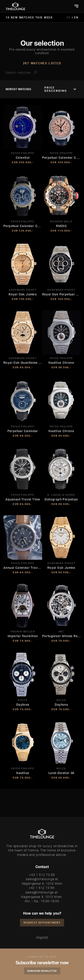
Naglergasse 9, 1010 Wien (42, 883)
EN (76, 17)
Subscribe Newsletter (42, 971)
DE (69, 17)
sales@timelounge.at (42, 879)
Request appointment (42, 923)
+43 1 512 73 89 (42, 875)
